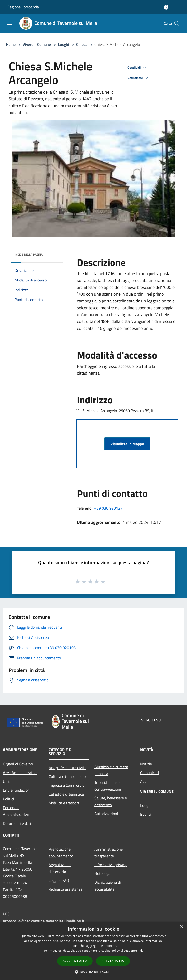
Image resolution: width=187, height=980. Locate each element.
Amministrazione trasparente (109, 853)
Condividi (137, 68)
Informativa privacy (111, 865)
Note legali (103, 873)
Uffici (7, 781)
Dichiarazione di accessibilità (108, 886)
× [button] (182, 927)
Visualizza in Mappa (127, 444)
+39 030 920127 (108, 508)
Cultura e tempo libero (67, 776)
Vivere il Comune (37, 44)
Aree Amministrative (20, 773)
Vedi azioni (138, 78)
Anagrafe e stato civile (67, 768)
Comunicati (150, 773)
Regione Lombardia (23, 7)
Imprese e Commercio (66, 785)
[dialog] (93, 951)
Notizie (146, 764)
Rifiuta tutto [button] (113, 961)
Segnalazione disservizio (60, 868)
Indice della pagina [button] (29, 255)
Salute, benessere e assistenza (111, 801)
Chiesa (82, 44)
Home (11, 44)
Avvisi (145, 781)
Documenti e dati (17, 823)
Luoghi (64, 44)
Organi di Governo (18, 764)
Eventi (146, 814)
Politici (9, 799)
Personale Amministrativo (16, 811)
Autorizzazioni (106, 814)
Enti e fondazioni (17, 790)
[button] (93, 972)
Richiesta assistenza (65, 889)
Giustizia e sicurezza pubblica (111, 770)
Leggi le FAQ (59, 880)
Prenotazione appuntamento (61, 853)
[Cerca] (177, 23)
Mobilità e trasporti (65, 803)
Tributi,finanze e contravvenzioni (108, 786)
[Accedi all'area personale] (166, 7)
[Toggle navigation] (10, 23)
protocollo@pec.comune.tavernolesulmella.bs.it (44, 921)
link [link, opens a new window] (140, 951)
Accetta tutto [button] (75, 961)
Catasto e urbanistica (66, 794)
